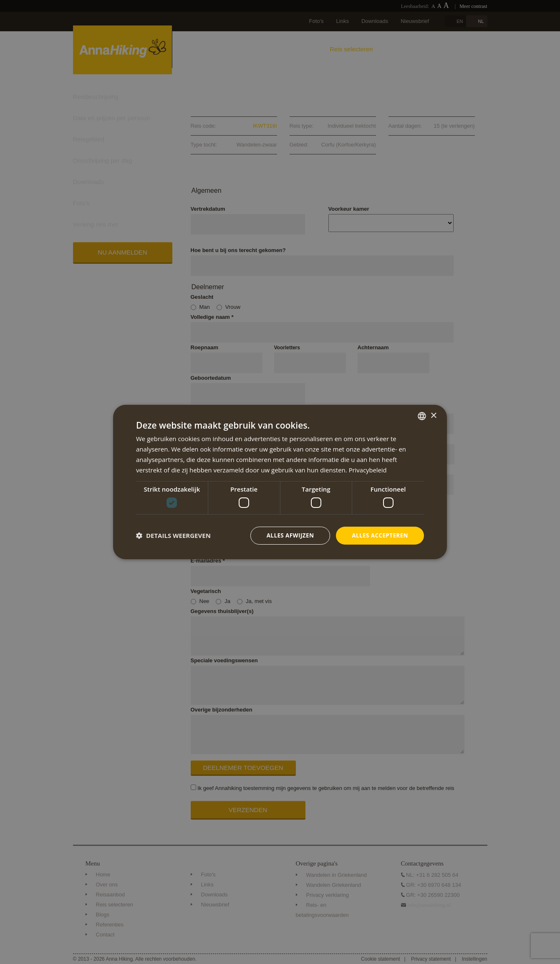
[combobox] (422, 416)
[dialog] (280, 482)
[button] (173, 535)
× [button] (433, 415)
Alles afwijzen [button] (288, 535)
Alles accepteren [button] (379, 535)
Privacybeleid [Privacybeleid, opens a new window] (368, 469)
